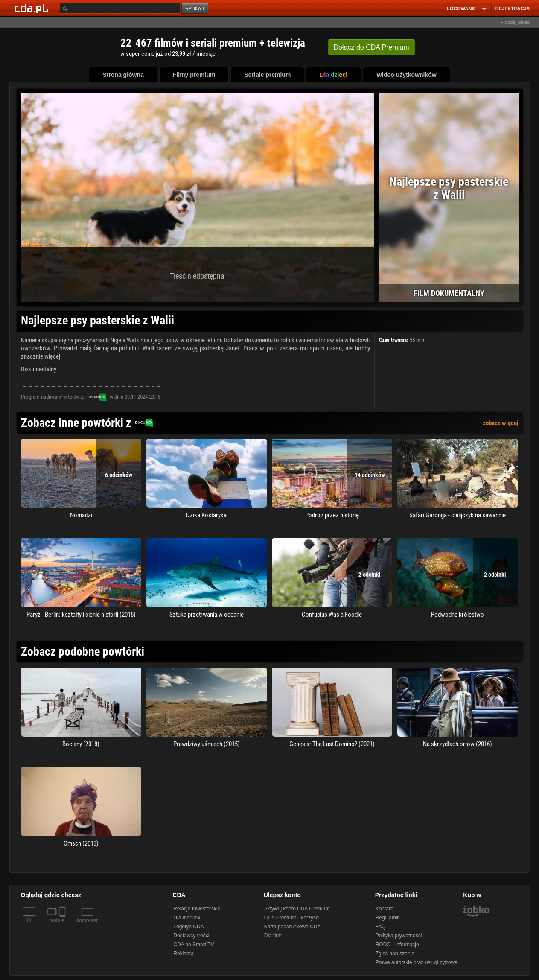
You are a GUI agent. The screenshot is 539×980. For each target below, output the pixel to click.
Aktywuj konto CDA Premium (297, 909)
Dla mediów (187, 918)
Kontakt (384, 909)
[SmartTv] (63, 925)
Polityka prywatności (399, 936)
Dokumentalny (39, 369)
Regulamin (388, 918)
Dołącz (371, 47)
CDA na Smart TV (194, 945)
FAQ (381, 927)
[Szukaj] (120, 8)
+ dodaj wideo (515, 22)
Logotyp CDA (188, 927)
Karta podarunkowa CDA (293, 927)
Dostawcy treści (191, 936)
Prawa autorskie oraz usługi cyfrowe (417, 962)
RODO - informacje (397, 945)
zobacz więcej (501, 423)
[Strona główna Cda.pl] (32, 8)
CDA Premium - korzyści (292, 918)
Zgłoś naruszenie (395, 954)
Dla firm (273, 936)
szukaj (195, 9)
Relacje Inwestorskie (197, 909)
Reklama (183, 954)
